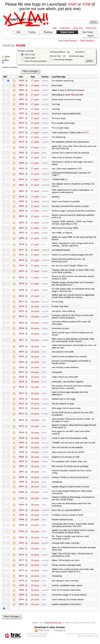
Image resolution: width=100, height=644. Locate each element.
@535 (22, 312)
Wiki (18, 32)
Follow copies (28, 58)
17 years (35, 81)
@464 (22, 602)
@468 (22, 593)
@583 (22, 90)
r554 (80, 169)
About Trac (78, 28)
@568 (22, 153)
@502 (22, 468)
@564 (22, 175)
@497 (22, 489)
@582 (22, 95)
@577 (22, 119)
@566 (22, 164)
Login (54, 28)
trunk (21, 45)
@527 (22, 341)
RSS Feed (44, 633)
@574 (22, 133)
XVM (86, 4)
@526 (22, 348)
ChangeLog (60, 633)
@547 (22, 251)
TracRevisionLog (52, 625)
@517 (22, 395)
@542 (22, 272)
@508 (22, 445)
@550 (22, 239)
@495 (22, 501)
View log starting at (63, 52)
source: (9, 45)
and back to (85, 52)
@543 (22, 267)
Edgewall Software (38, 639)
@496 (22, 494)
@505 (22, 459)
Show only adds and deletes (34, 61)
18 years (35, 303)
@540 (22, 285)
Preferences (91, 28)
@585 (22, 81)
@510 (22, 434)
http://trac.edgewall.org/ (88, 639)
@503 (22, 464)
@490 (22, 517)
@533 (22, 318)
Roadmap (48, 32)
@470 (22, 583)
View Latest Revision (68, 41)
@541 (22, 279)
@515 (22, 405)
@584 (22, 85)
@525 (22, 353)
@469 (22, 588)
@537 (22, 303)
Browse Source (67, 32)
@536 (22, 308)
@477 (22, 563)
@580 (22, 104)
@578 (22, 114)
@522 (22, 369)
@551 (22, 234)
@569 (22, 148)
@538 (22, 297)
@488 (22, 522)
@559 (22, 197)
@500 (22, 479)
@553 (22, 224)
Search (90, 36)
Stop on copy (28, 55)
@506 (22, 454)
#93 (81, 95)
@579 (22, 109)
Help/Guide (65, 28)
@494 (22, 507)
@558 (22, 202)
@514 (22, 410)
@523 (22, 364)
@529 (22, 330)
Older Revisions (87, 41)
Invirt (72, 4)
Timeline (32, 32)
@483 (22, 540)
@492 (22, 513)
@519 (22, 383)
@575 (22, 128)
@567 (22, 158)
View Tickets (88, 32)
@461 (22, 607)
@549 (22, 246)
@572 (22, 142)
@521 (22, 374)
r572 (86, 133)
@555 (22, 212)
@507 (22, 449)
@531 (22, 324)
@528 (22, 335)
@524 (22, 358)
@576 (22, 123)
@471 (22, 578)
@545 (22, 256)
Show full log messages (61, 60)
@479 (22, 557)
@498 (22, 484)
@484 (22, 534)
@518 (22, 389)
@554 (22, 217)
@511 (22, 428)
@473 (22, 573)
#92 (73, 95)
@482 (22, 545)
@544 (22, 261)
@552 (22, 229)
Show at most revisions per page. (67, 56)
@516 (22, 401)
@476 (22, 568)
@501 (22, 474)
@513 (22, 415)
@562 (22, 186)
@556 (22, 207)
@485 (22, 527)
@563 (22, 180)
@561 (22, 192)
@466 (22, 597)
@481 (22, 551)
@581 (22, 100)
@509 (22, 440)
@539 (22, 291)
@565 (22, 169)
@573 (22, 138)
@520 (22, 378)
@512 (22, 422)
